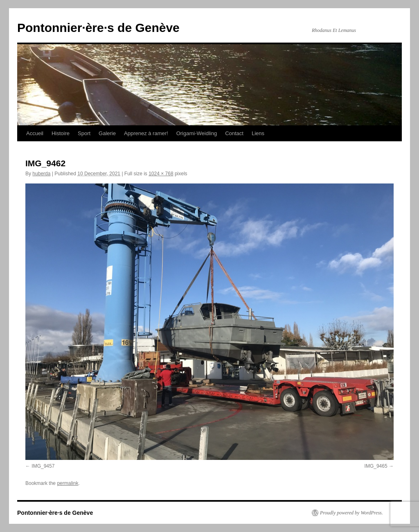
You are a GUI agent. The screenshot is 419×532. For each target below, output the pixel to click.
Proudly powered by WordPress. (351, 513)
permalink (68, 483)
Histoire (61, 133)
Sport (84, 133)
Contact (234, 133)
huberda (41, 174)
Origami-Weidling (197, 133)
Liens (258, 133)
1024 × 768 (161, 174)
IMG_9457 (43, 466)
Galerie (107, 133)
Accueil (35, 133)
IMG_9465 (376, 466)
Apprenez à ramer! (146, 133)
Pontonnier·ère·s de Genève (98, 28)
